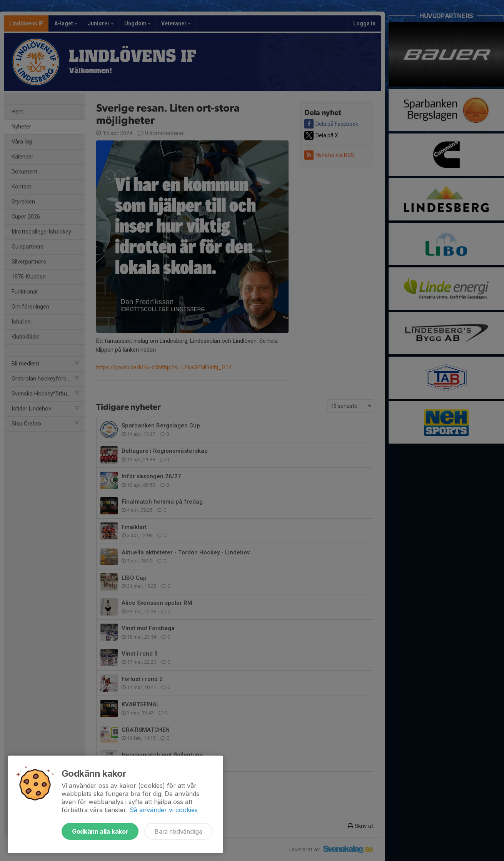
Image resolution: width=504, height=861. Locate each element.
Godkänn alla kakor (100, 831)
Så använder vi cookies (164, 810)
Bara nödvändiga (178, 831)
